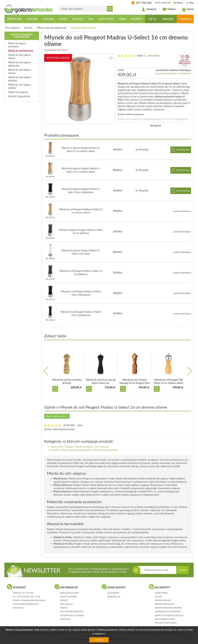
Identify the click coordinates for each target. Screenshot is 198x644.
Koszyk (188, 9)
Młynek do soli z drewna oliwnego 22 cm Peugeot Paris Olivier (135, 383)
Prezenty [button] (137, 19)
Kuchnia (28, 28)
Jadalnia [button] (49, 19)
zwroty (64, 600)
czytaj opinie (153, 56)
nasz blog (18, 608)
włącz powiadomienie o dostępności (173, 73)
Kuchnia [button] (33, 19)
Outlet (159, 597)
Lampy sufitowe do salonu (169, 615)
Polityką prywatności (108, 630)
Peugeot (69, 447)
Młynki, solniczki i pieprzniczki (52, 28)
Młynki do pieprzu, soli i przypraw (92, 447)
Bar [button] (91, 19)
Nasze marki (57, 447)
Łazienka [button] (78, 19)
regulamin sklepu (70, 593)
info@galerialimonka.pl (33, 600)
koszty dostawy (69, 597)
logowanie (113, 593)
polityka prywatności (72, 611)
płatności (65, 619)
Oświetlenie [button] (15, 19)
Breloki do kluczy (165, 604)
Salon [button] (63, 19)
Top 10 (152, 19)
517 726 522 (28, 593)
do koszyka (183, 150)
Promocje (186, 19)
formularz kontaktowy (26, 604)
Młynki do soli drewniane (83, 28)
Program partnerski (166, 623)
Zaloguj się (149, 9)
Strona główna (12, 28)
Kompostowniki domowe (168, 608)
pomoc (64, 608)
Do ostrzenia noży (165, 619)
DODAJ (182, 570)
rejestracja (114, 597)
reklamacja (66, 604)
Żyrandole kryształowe (168, 611)
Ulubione (169, 9)
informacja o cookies (72, 615)
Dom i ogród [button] (106, 19)
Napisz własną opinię (57, 416)
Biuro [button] (123, 19)
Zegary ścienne (163, 600)
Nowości (168, 19)
